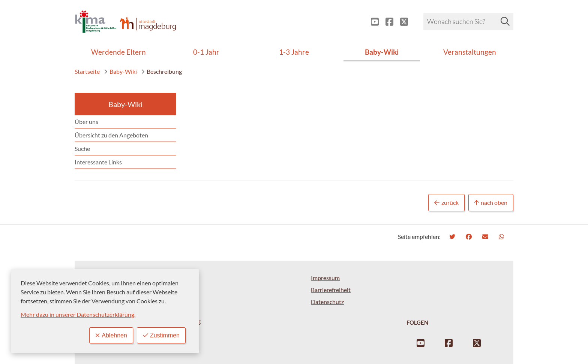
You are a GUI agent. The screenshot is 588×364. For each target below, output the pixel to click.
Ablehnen (111, 335)
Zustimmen (161, 335)
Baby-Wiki (120, 71)
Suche (82, 148)
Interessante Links (98, 162)
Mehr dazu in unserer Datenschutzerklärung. (78, 314)
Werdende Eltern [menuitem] (118, 52)
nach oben (491, 203)
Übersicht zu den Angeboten (111, 135)
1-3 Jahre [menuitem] (294, 52)
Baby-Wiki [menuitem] (382, 52)
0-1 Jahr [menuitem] (206, 52)
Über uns (86, 122)
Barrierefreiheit (331, 290)
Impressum (325, 278)
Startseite (87, 71)
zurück (446, 203)
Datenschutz (327, 302)
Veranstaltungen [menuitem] (470, 52)
